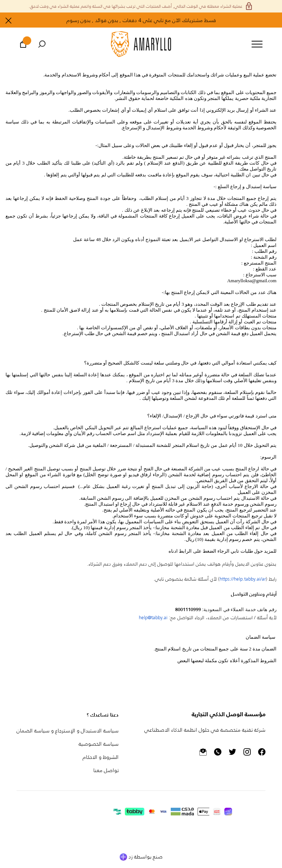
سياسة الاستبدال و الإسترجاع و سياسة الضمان (68, 730)
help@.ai (153, 617)
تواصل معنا (106, 770)
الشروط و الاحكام (101, 757)
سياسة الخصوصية (99, 744)
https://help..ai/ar (243, 579)
